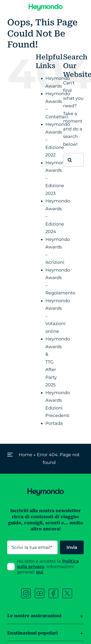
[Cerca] (70, 160)
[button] (45, 612)
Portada (54, 423)
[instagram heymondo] (26, 591)
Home (25, 455)
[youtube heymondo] (40, 591)
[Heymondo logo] (46, 6)
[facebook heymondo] (53, 591)
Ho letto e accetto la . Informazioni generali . (48, 567)
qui (39, 572)
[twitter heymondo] (67, 591)
